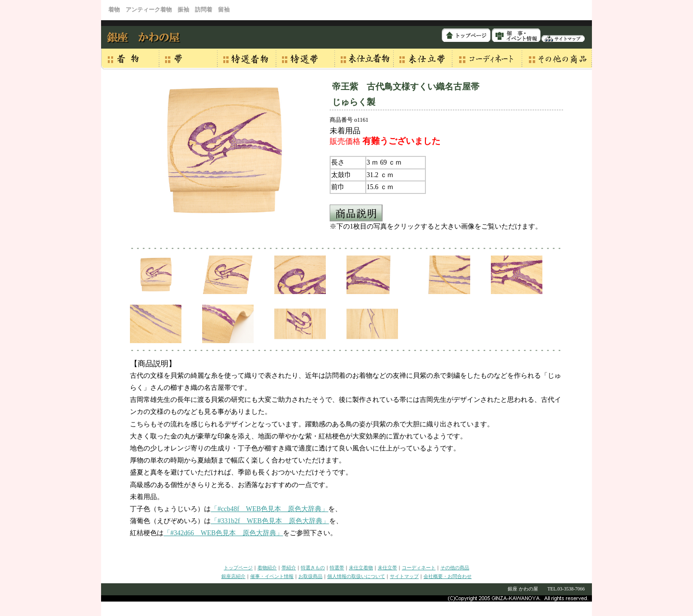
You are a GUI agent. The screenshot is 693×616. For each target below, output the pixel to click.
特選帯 (337, 568)
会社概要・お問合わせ (448, 576)
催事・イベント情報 (272, 576)
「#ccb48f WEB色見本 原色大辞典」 (269, 509)
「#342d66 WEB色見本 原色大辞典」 (223, 533)
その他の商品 (455, 568)
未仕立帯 (387, 568)
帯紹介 (289, 568)
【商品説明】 (153, 364)
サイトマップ (404, 576)
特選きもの (313, 568)
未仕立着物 (361, 568)
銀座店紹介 (233, 576)
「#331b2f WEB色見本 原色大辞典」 (270, 521)
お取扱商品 (310, 576)
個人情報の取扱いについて (356, 576)
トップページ (238, 568)
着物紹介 (267, 568)
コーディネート (419, 568)
